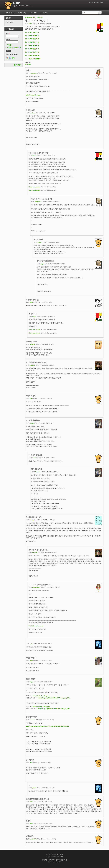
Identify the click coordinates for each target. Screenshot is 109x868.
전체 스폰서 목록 (47, 860)
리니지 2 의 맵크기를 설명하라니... (40, 585)
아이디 (8, 34)
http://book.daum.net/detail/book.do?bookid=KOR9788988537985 (47, 726)
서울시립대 (60, 854)
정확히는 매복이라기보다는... (38, 550)
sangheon (32, 113)
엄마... (28, 70)
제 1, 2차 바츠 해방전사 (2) (32, 36)
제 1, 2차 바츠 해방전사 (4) (32, 42)
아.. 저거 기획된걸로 (33, 420)
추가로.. (29, 821)
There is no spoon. (34, 187)
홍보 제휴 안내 (18, 65)
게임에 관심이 (31, 396)
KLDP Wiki (33, 12)
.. (29, 785)
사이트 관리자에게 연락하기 (59, 860)
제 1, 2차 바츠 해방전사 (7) (32, 52)
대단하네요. (30, 836)
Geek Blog (22, 12)
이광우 (31, 660)
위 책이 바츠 (30, 760)
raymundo (33, 520)
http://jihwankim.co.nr (33, 95)
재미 (34, 17)
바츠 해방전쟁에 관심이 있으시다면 (38, 799)
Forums (30, 17)
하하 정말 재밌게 (32, 341)
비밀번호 (8, 39)
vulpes (32, 682)
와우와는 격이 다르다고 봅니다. (42, 199)
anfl (31, 762)
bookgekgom (33, 73)
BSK (31, 398)
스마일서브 (60, 856)
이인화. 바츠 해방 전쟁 (34, 59)
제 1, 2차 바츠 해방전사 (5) (32, 46)
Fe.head (32, 423)
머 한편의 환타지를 (32, 300)
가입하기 (10, 45)
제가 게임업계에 (37, 469)
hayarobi (32, 365)
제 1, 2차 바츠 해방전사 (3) (32, 39)
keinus (40, 242)
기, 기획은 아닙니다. (35, 455)
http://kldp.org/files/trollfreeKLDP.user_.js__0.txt (54, 698)
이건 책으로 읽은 (32, 717)
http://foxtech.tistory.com (42, 696)
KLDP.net (44, 12)
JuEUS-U (32, 344)
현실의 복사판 (31, 110)
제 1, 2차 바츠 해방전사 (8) (32, 55)
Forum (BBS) (10, 12)
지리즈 (30, 23)
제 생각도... (33, 314)
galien (31, 644)
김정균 (31, 302)
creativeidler (33, 839)
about (91, 2)
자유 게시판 (40, 17)
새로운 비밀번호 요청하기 (14, 47)
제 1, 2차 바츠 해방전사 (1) (32, 32)
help (102, 2)
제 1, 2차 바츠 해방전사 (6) (32, 49)
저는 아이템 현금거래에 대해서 (39, 153)
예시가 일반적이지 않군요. (45, 261)
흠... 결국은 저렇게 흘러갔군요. (37, 362)
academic (32, 720)
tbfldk (34, 458)
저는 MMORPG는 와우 (34, 517)
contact (96, 2)
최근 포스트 (10, 22)
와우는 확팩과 (39, 239)
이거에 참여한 (31, 679)
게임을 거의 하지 (32, 658)
